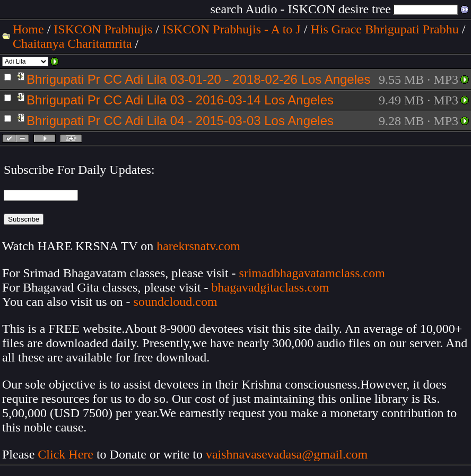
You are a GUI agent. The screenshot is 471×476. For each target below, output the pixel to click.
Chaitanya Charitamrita (72, 43)
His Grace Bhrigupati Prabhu (384, 29)
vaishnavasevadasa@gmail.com (288, 454)
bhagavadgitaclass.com (271, 287)
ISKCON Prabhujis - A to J (232, 29)
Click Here (66, 454)
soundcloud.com (176, 302)
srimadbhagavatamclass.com (312, 273)
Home (28, 29)
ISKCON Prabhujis (103, 29)
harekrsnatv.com (198, 246)
